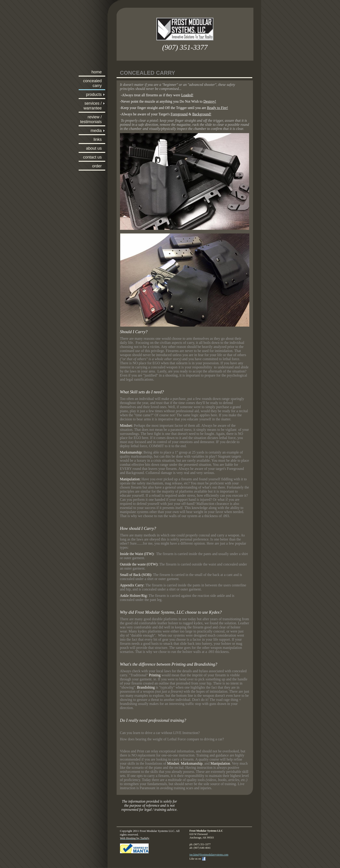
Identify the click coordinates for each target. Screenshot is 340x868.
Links (97, 139)
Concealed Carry (92, 83)
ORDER (97, 166)
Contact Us (92, 157)
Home (96, 72)
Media (96, 131)
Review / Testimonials (91, 119)
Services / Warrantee (92, 106)
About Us (94, 148)
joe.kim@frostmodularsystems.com (209, 855)
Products (94, 94)
